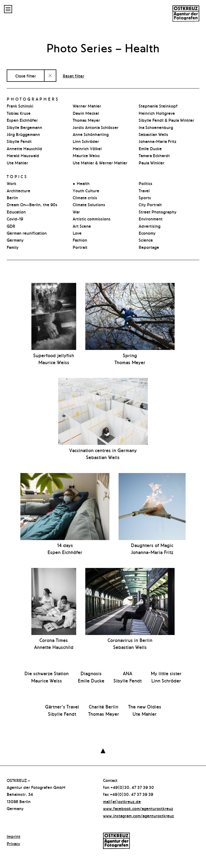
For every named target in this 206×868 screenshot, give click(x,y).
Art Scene (82, 226)
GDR (11, 226)
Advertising (150, 226)
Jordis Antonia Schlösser (96, 127)
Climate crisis (85, 197)
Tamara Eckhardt (154, 155)
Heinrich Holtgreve (157, 113)
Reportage (149, 247)
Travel (144, 190)
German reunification (27, 233)
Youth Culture (86, 190)
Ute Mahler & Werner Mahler (100, 162)
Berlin (12, 197)
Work (12, 183)
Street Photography (158, 212)
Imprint (14, 836)
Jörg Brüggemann (23, 134)
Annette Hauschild (24, 148)
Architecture (19, 190)
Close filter (26, 76)
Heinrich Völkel (87, 148)
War (76, 212)
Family (13, 247)
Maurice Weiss (86, 155)
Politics (146, 183)
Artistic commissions (92, 219)
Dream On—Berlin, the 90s (32, 204)
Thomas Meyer (86, 120)
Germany (15, 240)
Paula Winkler (152, 162)
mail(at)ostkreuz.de (122, 801)
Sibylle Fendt (19, 141)
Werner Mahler (87, 106)
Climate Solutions (89, 204)
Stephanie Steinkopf (158, 106)
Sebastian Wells (153, 134)
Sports (145, 197)
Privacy (13, 843)
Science (146, 240)
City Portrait (150, 204)
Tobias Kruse (19, 113)
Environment (151, 219)
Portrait (80, 247)
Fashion (80, 240)
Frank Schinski (20, 106)
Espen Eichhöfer (22, 120)
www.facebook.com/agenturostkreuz (138, 808)
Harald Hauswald (23, 155)
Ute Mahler (17, 162)
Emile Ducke (150, 148)
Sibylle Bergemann (24, 127)
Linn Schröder (86, 141)
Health (83, 183)
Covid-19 (15, 219)
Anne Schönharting (91, 134)
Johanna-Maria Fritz (157, 141)
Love (77, 233)
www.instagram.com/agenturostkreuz (138, 815)
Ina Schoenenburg (156, 127)
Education (16, 212)
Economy (147, 233)
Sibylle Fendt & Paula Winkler (166, 120)
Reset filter (73, 76)
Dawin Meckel (86, 113)
